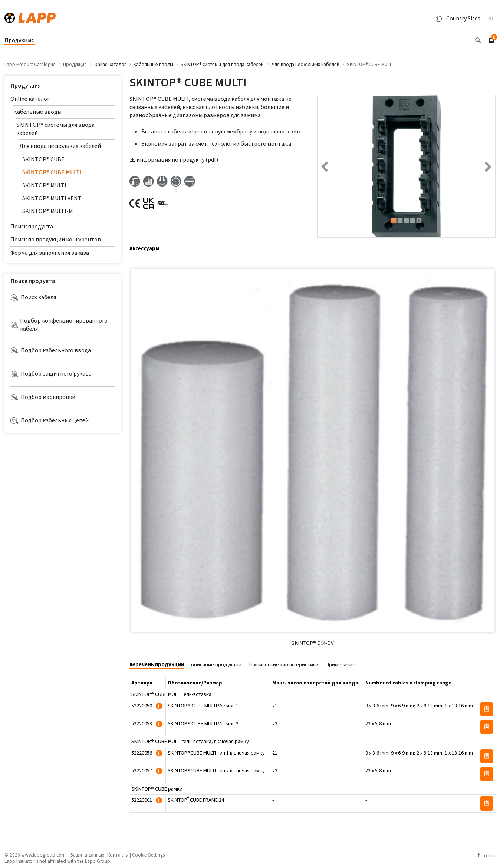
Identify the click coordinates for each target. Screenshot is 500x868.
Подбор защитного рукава (51, 374)
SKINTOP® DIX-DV (313, 643)
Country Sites (456, 19)
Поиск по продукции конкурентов (56, 239)
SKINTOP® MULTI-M (48, 211)
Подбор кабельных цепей (50, 420)
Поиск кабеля (33, 297)
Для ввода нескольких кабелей (60, 146)
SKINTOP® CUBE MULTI (52, 172)
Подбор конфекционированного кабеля (59, 325)
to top (486, 855)
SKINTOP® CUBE (43, 159)
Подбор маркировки (43, 397)
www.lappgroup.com (43, 855)
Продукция (26, 85)
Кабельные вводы (37, 112)
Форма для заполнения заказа (50, 253)
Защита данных (87, 855)
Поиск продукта (32, 226)
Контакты (118, 855)
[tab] (147, 249)
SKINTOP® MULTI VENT (52, 198)
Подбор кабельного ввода (51, 350)
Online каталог (30, 99)
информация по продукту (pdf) (174, 160)
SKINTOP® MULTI (44, 185)
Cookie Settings (148, 855)
